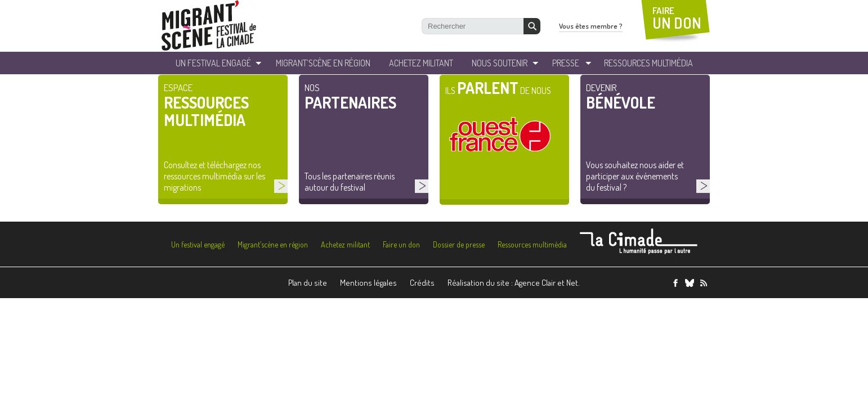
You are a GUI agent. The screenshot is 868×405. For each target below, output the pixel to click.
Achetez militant (421, 63)
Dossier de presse (459, 244)
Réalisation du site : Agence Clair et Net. (514, 283)
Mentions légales (368, 283)
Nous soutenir (500, 63)
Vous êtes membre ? (591, 26)
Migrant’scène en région (273, 244)
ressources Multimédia (648, 63)
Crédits (422, 283)
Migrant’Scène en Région (323, 63)
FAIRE (677, 18)
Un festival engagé (198, 244)
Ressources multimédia (532, 244)
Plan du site (308, 283)
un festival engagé (213, 63)
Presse (566, 63)
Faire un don (401, 244)
